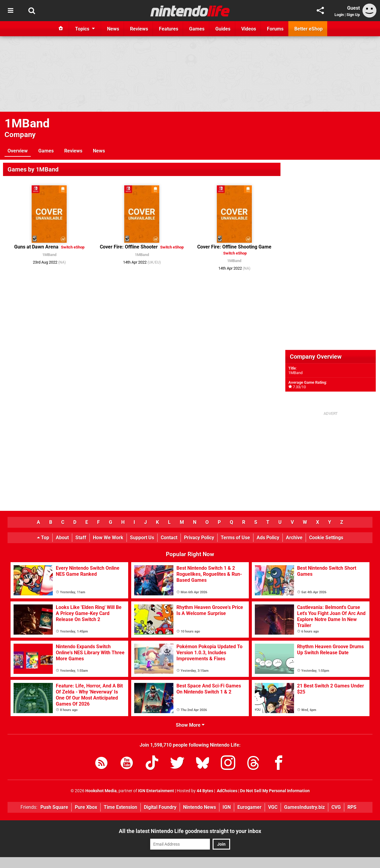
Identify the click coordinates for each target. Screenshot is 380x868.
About (62, 538)
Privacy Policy (199, 538)
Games (46, 151)
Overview (18, 151)
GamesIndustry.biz (304, 807)
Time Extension (120, 807)
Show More (190, 725)
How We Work (108, 538)
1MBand (27, 123)
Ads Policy (268, 538)
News (99, 151)
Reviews (73, 151)
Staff (81, 538)
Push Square (54, 807)
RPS (352, 807)
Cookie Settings (326, 538)
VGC (273, 807)
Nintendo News (199, 807)
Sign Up (353, 15)
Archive (294, 538)
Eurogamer (249, 807)
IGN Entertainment (156, 791)
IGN (227, 807)
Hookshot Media (101, 791)
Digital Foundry (160, 807)
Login (339, 15)
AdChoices (227, 791)
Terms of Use (235, 538)
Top (43, 538)
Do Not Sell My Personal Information (275, 791)
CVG (336, 807)
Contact (169, 538)
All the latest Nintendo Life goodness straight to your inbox (190, 831)
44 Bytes (205, 791)
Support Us (142, 538)
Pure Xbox (86, 807)
